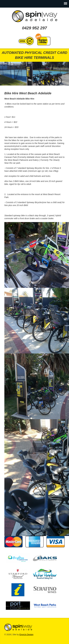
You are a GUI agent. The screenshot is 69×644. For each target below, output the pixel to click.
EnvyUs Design (26, 635)
